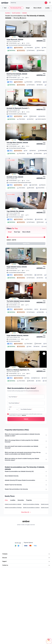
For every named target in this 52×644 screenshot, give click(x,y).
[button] (29, 3)
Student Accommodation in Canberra (31, 521)
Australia (8, 13)
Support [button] (26, 574)
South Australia (16, 13)
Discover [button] (26, 571)
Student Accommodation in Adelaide (13, 517)
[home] (5, 3)
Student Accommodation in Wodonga (13, 521)
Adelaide (24, 13)
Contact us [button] (26, 578)
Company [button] (26, 567)
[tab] (10, 232)
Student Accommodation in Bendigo (31, 517)
